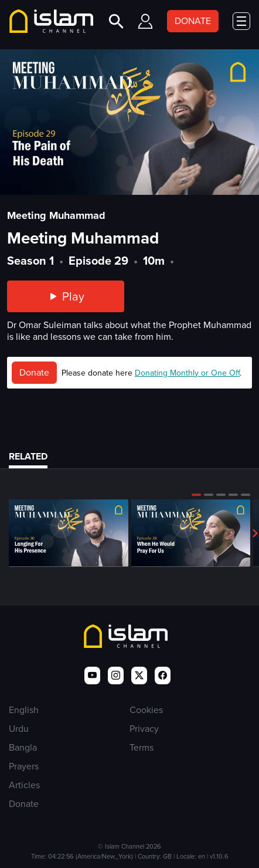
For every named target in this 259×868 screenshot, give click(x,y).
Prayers (24, 766)
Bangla (23, 747)
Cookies (146, 710)
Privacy (144, 729)
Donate (34, 372)
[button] (196, 495)
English (24, 710)
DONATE (193, 21)
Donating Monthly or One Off (187, 373)
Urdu (19, 729)
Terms (142, 747)
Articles (24, 785)
